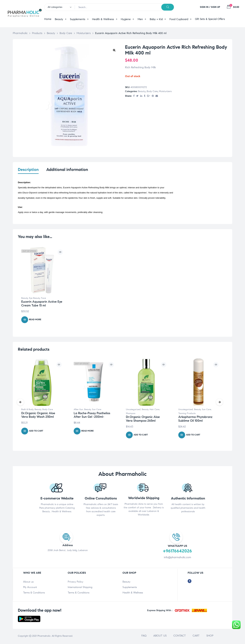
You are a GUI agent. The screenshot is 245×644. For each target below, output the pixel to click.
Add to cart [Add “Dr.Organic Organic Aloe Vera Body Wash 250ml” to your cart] (36, 432)
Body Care (152, 91)
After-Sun (78, 410)
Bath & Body (27, 410)
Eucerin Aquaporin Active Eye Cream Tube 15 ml (42, 304)
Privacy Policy (75, 582)
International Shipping (80, 588)
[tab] (28, 172)
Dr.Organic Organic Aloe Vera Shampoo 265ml (143, 420)
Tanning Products (187, 414)
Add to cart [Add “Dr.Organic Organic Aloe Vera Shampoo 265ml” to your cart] (141, 436)
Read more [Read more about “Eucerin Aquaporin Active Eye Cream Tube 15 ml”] (35, 320)
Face (43, 299)
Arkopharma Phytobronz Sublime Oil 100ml (195, 420)
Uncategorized (133, 410)
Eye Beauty (34, 299)
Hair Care (154, 410)
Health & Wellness (133, 593)
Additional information (67, 170)
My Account (30, 588)
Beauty (142, 91)
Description (28, 170)
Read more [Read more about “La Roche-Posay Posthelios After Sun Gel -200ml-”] (87, 432)
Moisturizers (165, 91)
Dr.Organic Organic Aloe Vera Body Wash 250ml (38, 416)
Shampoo (131, 414)
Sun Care (97, 410)
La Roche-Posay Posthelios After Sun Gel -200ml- (92, 416)
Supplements (130, 588)
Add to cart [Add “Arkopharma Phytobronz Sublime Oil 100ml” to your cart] (193, 436)
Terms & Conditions (34, 593)
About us (28, 582)
